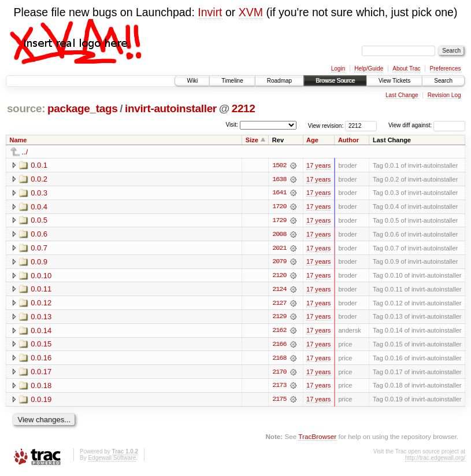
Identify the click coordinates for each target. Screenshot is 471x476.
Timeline (232, 81)
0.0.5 (39, 221)
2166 (279, 346)
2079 (279, 263)
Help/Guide (369, 69)
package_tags (83, 108)
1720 (279, 207)
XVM (251, 12)
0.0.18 (41, 387)
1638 (279, 179)
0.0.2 (39, 179)
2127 (279, 304)
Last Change (402, 95)
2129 (279, 318)
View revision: (326, 125)
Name (18, 140)
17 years (318, 165)
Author (348, 140)
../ (25, 152)
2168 (279, 360)
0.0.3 (39, 193)
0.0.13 (41, 318)
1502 (279, 165)
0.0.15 (41, 346)
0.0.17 (41, 373)
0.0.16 (41, 359)
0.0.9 (39, 262)
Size (252, 140)
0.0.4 (39, 207)
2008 (279, 235)
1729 (279, 221)
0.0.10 (41, 276)
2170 (279, 374)
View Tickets (394, 81)
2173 (279, 388)
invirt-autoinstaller (171, 108)
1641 (279, 193)
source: (26, 108)
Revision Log (444, 95)
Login (338, 69)
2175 (279, 401)
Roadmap (279, 81)
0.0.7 (39, 248)
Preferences (446, 69)
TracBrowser (317, 439)
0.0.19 (41, 401)
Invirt (210, 12)
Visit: (232, 125)
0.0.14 (41, 332)
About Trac (406, 69)
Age (312, 140)
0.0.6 (39, 235)
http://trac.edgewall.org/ (435, 460)
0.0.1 (39, 165)
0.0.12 (41, 304)
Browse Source (335, 81)
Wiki (192, 81)
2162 (279, 332)
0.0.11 (41, 290)
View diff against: (427, 125)
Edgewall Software (112, 460)
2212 (244, 108)
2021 (279, 249)
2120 (279, 276)
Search (443, 81)
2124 (279, 290)
